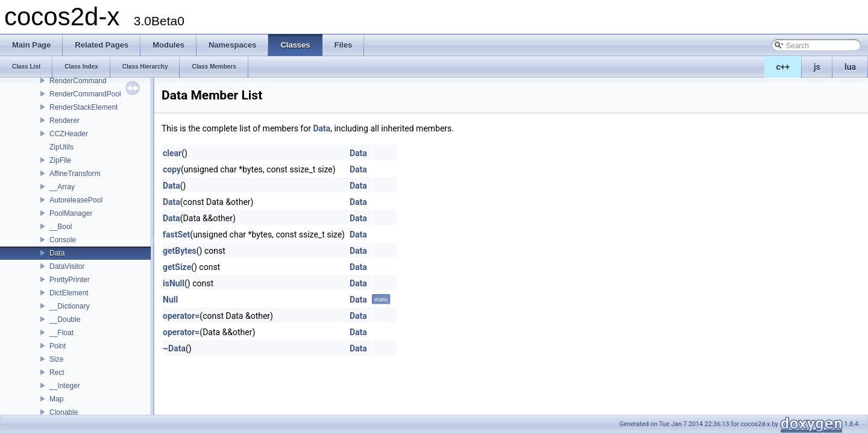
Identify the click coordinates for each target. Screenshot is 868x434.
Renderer (64, 121)
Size (56, 359)
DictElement (69, 293)
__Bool (61, 227)
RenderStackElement (83, 107)
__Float (61, 333)
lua (850, 67)
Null (170, 300)
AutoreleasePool (76, 200)
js (817, 67)
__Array (62, 187)
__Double (65, 319)
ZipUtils (61, 147)
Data (57, 253)
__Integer (65, 386)
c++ (783, 67)
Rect (57, 373)
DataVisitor (67, 266)
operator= (181, 316)
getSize (177, 267)
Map (56, 399)
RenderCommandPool (85, 94)
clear (172, 153)
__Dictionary (70, 306)
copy (172, 169)
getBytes (180, 251)
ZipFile (60, 160)
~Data (174, 348)
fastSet (176, 234)
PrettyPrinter (70, 280)
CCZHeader (69, 134)
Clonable (64, 412)
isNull (174, 283)
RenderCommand (78, 81)
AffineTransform (75, 174)
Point (58, 346)
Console (63, 240)
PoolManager (71, 213)
